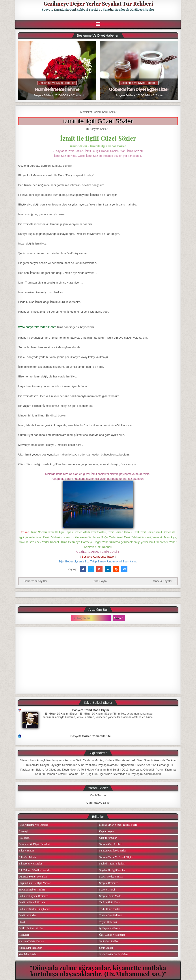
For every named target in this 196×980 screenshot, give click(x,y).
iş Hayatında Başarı (110, 928)
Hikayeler (24, 935)
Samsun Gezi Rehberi (111, 844)
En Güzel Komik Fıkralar (32, 902)
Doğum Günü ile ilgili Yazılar (35, 883)
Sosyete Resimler (108, 883)
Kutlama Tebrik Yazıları (31, 941)
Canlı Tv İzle (98, 795)
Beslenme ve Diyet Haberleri (57, 83)
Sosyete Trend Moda (110, 896)
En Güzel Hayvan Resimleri (34, 896)
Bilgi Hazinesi (26, 851)
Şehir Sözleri (110, 112)
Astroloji (23, 831)
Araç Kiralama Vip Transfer (34, 825)
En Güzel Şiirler (27, 915)
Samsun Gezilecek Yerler (113, 851)
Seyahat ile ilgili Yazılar (112, 870)
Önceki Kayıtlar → (165, 581)
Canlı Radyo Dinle (98, 803)
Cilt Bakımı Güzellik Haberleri (35, 870)
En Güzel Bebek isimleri (32, 890)
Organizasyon (106, 831)
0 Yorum (76, 95)
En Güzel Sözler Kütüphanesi (34, 909)
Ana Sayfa (100, 581)
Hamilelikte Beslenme (57, 89)
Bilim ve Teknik (27, 857)
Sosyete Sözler (42, 95)
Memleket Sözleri (90, 112)
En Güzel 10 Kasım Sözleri (61, 714)
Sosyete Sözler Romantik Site (91, 736)
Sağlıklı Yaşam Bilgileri (112, 864)
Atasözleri (24, 838)
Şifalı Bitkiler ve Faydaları (113, 954)
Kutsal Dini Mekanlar (30, 948)
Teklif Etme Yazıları (110, 909)
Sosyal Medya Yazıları (111, 877)
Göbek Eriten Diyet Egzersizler (139, 89)
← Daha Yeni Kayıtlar (34, 581)
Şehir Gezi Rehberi (109, 941)
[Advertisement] (98, 660)
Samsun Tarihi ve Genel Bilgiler (116, 857)
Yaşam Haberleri (108, 922)
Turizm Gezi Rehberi (110, 915)
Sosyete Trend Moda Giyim (91, 710)
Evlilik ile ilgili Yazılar (31, 928)
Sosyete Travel (107, 890)
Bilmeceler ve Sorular (30, 864)
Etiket (22, 922)
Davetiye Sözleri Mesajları (33, 877)
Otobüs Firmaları (108, 838)
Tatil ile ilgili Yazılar (110, 902)
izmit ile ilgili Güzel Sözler (98, 121)
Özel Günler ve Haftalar (112, 935)
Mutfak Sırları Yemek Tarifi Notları (118, 825)
